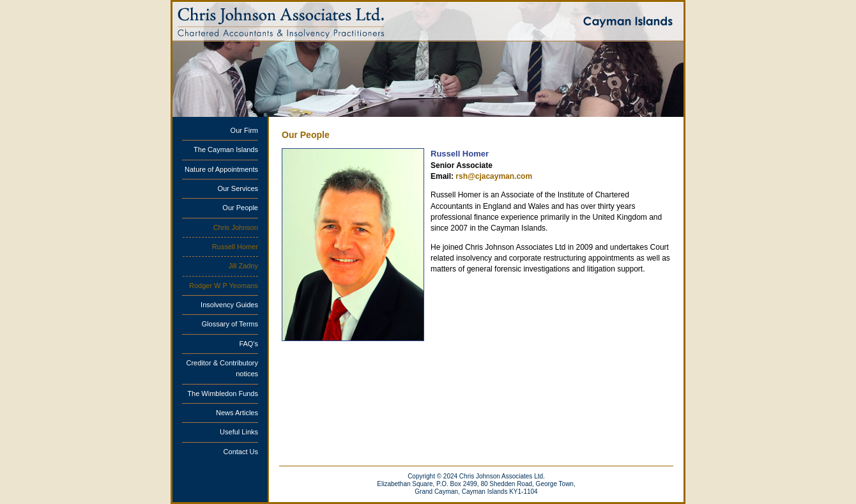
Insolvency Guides (229, 305)
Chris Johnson (236, 227)
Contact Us (241, 452)
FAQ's (248, 344)
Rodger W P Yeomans (224, 286)
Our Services (238, 188)
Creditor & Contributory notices (223, 368)
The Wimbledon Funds (223, 393)
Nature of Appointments (221, 169)
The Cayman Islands (226, 149)
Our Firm (244, 130)
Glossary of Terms (230, 324)
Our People (240, 208)
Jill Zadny (243, 266)
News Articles (237, 413)
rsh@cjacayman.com (494, 176)
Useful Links (239, 432)
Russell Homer (235, 247)
